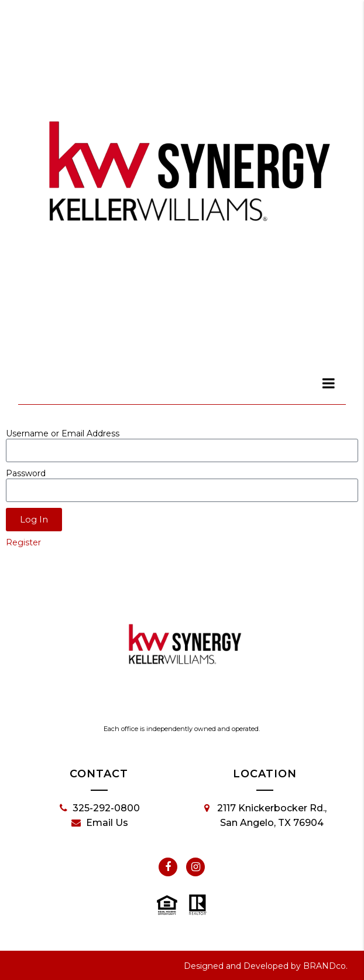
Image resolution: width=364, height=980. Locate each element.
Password (26, 473)
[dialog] (329, 383)
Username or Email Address (63, 433)
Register (23, 542)
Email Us (100, 823)
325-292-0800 (100, 808)
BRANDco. (325, 966)
